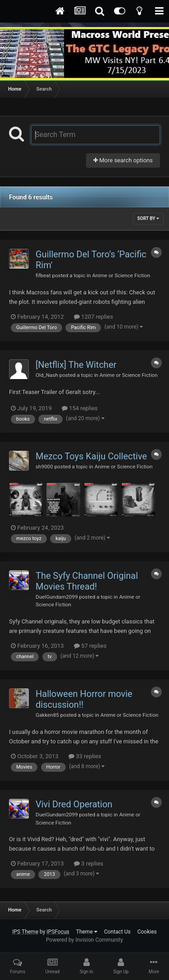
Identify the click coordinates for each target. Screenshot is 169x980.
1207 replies (94, 317)
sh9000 (44, 467)
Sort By (148, 218)
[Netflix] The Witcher (76, 365)
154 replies (80, 408)
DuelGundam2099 (57, 597)
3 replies (89, 863)
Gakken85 (47, 715)
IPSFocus (58, 932)
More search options (123, 160)
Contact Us (117, 932)
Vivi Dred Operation (74, 804)
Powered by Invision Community (84, 940)
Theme (87, 932)
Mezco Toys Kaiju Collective (91, 456)
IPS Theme (25, 932)
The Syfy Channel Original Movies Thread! (87, 581)
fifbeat (43, 275)
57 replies (90, 646)
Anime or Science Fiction (121, 275)
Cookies (147, 932)
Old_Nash (47, 375)
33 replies (85, 756)
